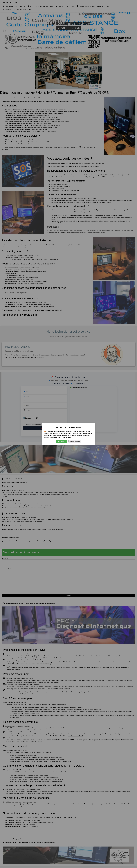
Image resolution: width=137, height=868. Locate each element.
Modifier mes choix (75, 441)
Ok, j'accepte (61, 441)
